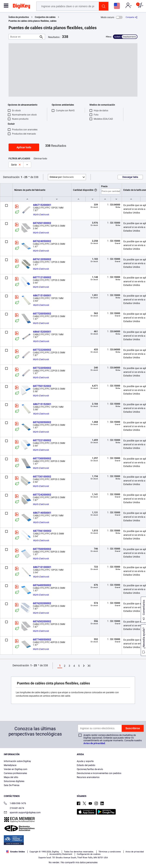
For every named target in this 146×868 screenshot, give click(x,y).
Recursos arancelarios (88, 777)
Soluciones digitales (14, 781)
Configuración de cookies (89, 854)
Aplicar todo (24, 147)
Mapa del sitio (11, 777)
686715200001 (42, 205)
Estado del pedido (86, 765)
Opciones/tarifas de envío (90, 769)
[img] (21, 7)
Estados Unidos (16, 852)
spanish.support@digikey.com (22, 813)
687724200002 (42, 495)
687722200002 (42, 350)
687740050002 (42, 639)
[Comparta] (132, 17)
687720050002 (42, 314)
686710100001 (42, 567)
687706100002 (42, 531)
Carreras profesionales (15, 773)
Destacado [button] (62, 177)
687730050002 (42, 458)
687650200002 (42, 621)
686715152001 (42, 404)
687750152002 (42, 386)
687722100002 (42, 440)
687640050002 (42, 585)
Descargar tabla (130, 177)
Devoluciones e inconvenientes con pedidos (99, 773)
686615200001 (42, 332)
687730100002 (42, 477)
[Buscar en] (24, 37)
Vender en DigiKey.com (16, 769)
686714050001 (42, 513)
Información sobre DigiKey (17, 761)
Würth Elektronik (41, 215)
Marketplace (10, 765)
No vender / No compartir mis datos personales (73, 862)
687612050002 (42, 259)
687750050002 (42, 549)
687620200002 (42, 603)
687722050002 (42, 368)
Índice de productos (19, 17)
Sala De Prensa (12, 785)
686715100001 (42, 295)
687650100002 (42, 223)
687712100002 (42, 277)
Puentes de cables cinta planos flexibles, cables (33, 21)
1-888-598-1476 (15, 804)
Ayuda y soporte (85, 761)
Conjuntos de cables (45, 17)
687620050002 (42, 422)
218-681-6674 (14, 808)
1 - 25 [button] (24, 177)
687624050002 (42, 241)
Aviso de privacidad (94, 743)
